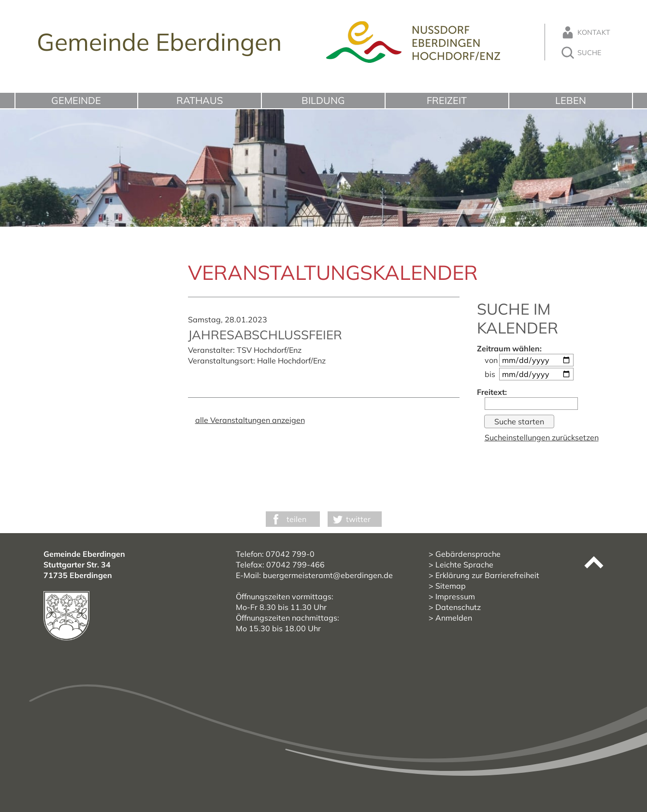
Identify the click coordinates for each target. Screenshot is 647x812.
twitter (358, 519)
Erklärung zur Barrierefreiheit (487, 575)
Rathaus (200, 100)
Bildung (323, 100)
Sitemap (451, 586)
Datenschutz (458, 607)
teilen (296, 519)
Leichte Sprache (464, 565)
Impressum (455, 596)
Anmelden (454, 618)
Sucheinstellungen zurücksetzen (542, 437)
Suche (581, 53)
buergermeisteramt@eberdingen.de (328, 575)
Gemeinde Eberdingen (159, 42)
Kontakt (585, 32)
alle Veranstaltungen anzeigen (250, 420)
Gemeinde (76, 100)
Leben (571, 100)
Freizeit (447, 100)
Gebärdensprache (468, 554)
